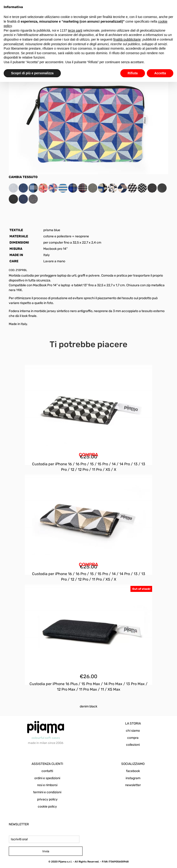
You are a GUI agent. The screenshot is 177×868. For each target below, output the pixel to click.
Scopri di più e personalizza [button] (32, 73)
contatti (47, 771)
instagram (133, 778)
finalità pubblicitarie (127, 39)
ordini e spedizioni (47, 778)
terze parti (75, 30)
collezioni (133, 745)
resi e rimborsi (47, 785)
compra (133, 738)
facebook (133, 771)
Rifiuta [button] (133, 73)
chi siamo (133, 731)
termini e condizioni (47, 792)
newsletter (133, 785)
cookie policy (47, 807)
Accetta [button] (160, 73)
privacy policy (47, 799)
